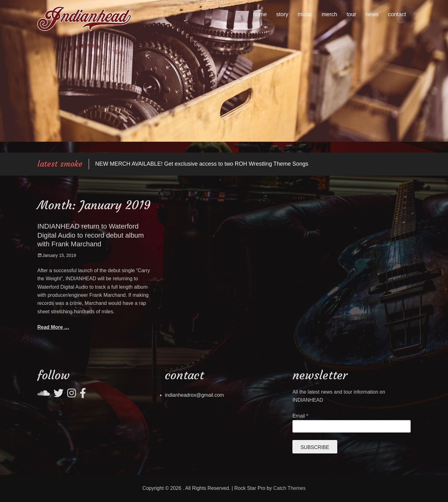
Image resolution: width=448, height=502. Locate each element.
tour (351, 14)
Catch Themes (289, 488)
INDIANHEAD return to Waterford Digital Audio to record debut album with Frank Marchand (91, 235)
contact (397, 14)
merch (329, 14)
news (372, 14)
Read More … (53, 327)
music (305, 14)
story (282, 14)
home (260, 14)
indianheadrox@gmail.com (194, 395)
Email (300, 416)
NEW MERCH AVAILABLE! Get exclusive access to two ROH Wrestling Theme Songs (202, 164)
